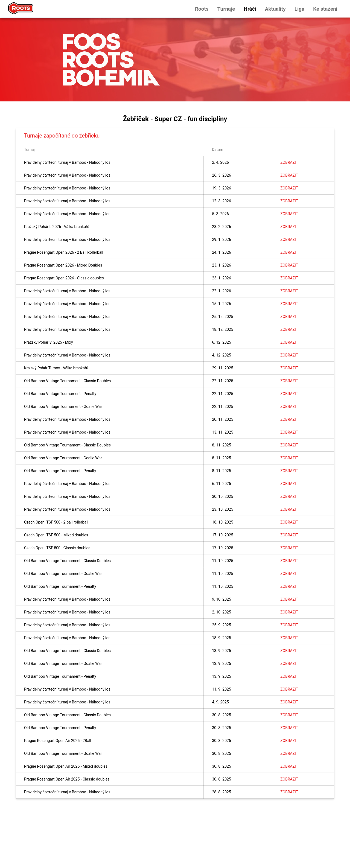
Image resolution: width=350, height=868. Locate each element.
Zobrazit (289, 162)
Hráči (250, 9)
